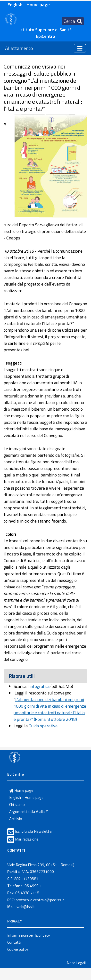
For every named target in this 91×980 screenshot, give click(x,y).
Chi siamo (17, 804)
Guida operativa (43, 726)
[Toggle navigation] (73, 21)
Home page (21, 790)
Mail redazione (27, 839)
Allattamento (19, 48)
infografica (40, 686)
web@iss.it (26, 907)
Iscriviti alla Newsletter (34, 831)
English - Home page (29, 5)
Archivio (16, 819)
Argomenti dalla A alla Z (29, 812)
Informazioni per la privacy (29, 935)
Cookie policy (18, 949)
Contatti (14, 942)
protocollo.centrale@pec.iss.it (40, 900)
